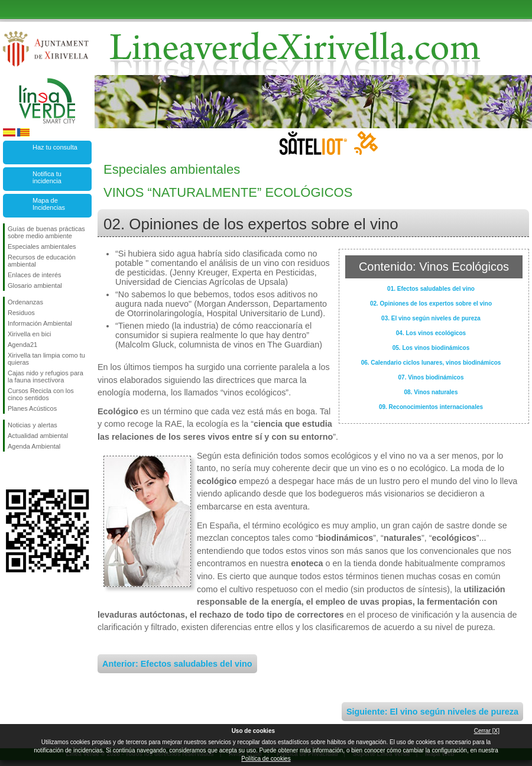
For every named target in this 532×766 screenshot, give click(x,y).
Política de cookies (266, 759)
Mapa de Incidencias (49, 204)
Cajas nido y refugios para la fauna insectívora (46, 376)
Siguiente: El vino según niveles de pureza (432, 712)
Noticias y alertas (33, 425)
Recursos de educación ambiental (42, 261)
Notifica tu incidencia (47, 177)
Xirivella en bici (29, 334)
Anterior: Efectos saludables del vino (177, 664)
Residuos (21, 313)
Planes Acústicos (32, 408)
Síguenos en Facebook (10, 470)
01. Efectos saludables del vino (431, 289)
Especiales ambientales (42, 246)
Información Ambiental (40, 323)
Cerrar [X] (487, 731)
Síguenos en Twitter (30, 470)
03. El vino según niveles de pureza (431, 318)
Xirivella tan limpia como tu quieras (46, 359)
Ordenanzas (25, 302)
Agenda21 (22, 345)
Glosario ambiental (35, 285)
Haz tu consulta (55, 147)
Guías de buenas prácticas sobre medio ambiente (46, 232)
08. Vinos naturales (431, 392)
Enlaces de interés (35, 275)
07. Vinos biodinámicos (431, 377)
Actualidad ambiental (38, 436)
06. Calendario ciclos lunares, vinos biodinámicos (431, 363)
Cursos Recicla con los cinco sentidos (41, 394)
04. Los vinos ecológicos (431, 333)
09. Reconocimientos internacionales (431, 407)
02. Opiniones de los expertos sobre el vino (431, 304)
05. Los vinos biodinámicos (431, 348)
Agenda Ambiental (34, 446)
